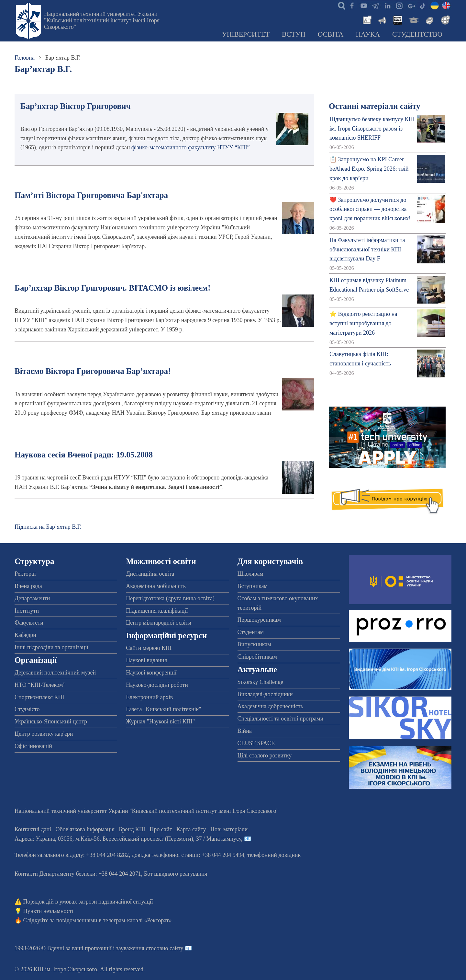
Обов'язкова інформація (85, 829)
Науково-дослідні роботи (157, 685)
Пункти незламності (48, 911)
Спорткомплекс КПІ (39, 697)
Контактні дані (33, 829)
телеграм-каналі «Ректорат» (137, 920)
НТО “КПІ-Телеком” (40, 685)
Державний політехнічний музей (55, 673)
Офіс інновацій (33, 746)
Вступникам (253, 586)
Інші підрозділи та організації (51, 647)
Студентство (417, 34)
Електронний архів (149, 697)
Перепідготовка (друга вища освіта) (170, 598)
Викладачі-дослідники (265, 694)
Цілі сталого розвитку (265, 755)
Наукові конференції (151, 673)
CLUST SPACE (256, 743)
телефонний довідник (274, 855)
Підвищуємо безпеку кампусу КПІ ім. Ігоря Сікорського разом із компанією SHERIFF (372, 129)
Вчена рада (28, 586)
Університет (246, 34)
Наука (368, 34)
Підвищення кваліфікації (157, 611)
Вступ (294, 34)
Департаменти (32, 598)
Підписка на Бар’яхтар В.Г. (48, 527)
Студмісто (27, 709)
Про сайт (161, 829)
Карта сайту (191, 829)
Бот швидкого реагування (176, 874)
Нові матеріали (229, 829)
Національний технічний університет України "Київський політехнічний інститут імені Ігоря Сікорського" (102, 20)
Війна (245, 731)
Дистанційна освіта (150, 574)
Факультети (29, 623)
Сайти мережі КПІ (149, 648)
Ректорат (25, 574)
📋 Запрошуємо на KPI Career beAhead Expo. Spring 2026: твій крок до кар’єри (369, 169)
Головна (25, 58)
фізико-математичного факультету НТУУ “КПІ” (191, 147)
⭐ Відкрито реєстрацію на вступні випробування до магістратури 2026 (363, 323)
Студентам (251, 632)
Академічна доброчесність (270, 706)
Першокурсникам (259, 620)
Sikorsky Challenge (261, 682)
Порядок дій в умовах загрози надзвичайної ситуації (88, 902)
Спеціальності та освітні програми (281, 719)
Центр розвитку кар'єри (44, 734)
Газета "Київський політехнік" (163, 709)
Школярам (250, 574)
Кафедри (25, 635)
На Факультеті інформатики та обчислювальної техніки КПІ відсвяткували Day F (367, 249)
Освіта (331, 34)
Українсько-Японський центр (51, 721)
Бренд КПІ (132, 829)
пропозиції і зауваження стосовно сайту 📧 (138, 948)
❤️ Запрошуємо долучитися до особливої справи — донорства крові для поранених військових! (370, 209)
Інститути (27, 611)
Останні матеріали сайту (375, 106)
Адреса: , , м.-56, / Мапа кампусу (128, 839)
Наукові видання (146, 660)
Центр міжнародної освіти (159, 623)
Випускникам (254, 644)
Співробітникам (257, 657)
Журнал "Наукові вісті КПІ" (160, 721)
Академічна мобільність (156, 586)
